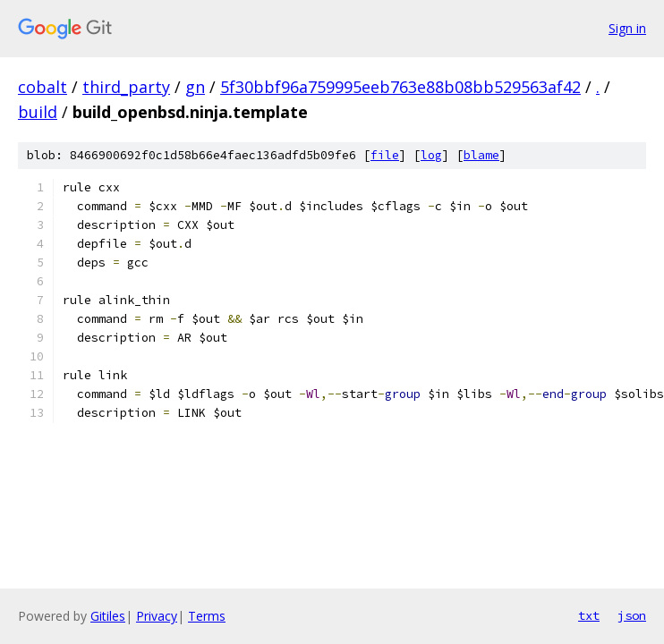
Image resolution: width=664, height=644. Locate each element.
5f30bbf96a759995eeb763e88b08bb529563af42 (400, 87)
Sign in (627, 28)
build (38, 112)
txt (589, 615)
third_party (126, 87)
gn (195, 87)
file (385, 155)
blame (481, 155)
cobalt (43, 87)
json (632, 615)
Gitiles (108, 616)
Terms (207, 616)
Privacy (157, 616)
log (431, 155)
